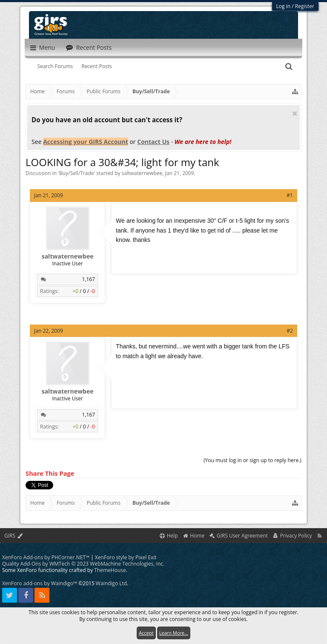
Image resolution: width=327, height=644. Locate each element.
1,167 (89, 279)
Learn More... (174, 633)
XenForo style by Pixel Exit (126, 557)
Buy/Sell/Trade (77, 173)
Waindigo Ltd (111, 583)
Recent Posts (97, 66)
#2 (290, 331)
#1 (290, 195)
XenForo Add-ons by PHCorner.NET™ (46, 557)
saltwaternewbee (142, 173)
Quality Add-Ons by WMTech (83, 564)
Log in (284, 6)
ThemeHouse (110, 570)
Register (305, 6)
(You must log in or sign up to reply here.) (252, 460)
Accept (146, 633)
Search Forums (55, 66)
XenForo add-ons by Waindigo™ (40, 583)
